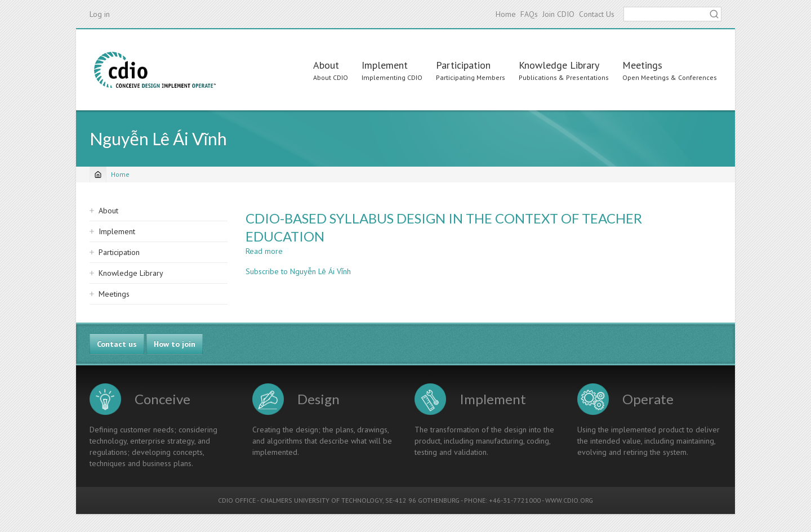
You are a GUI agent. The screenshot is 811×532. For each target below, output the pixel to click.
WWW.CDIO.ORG (569, 500)
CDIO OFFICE (237, 500)
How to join (175, 344)
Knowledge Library (559, 65)
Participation (463, 65)
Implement (385, 65)
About (326, 65)
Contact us (117, 344)
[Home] (98, 175)
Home (506, 14)
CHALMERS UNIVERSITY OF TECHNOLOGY (321, 500)
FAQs (529, 14)
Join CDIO (558, 14)
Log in (100, 14)
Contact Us (597, 14)
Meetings (642, 65)
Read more (264, 251)
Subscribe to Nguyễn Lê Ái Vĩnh (298, 271)
